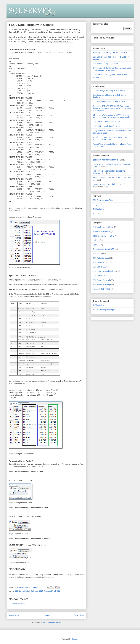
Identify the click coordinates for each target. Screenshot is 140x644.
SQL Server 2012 (22, 591)
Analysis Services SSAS (103, 227)
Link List (96, 240)
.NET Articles (98, 209)
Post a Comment (19, 604)
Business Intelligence (102, 231)
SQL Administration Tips (103, 200)
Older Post (79, 615)
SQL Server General (101, 280)
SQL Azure (97, 254)
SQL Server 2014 (36, 591)
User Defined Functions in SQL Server (109, 102)
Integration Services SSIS (104, 236)
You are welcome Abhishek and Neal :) (109, 184)
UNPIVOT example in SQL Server (107, 126)
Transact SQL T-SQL (52, 591)
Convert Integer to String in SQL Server (109, 91)
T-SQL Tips (97, 205)
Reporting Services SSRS (104, 249)
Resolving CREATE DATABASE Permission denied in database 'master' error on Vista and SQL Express (112, 108)
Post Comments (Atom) (52, 622)
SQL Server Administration (104, 271)
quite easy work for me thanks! (106, 160)
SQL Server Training (101, 285)
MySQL (96, 245)
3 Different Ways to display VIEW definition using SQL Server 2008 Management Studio (111, 116)
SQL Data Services (101, 258)
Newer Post (14, 615)
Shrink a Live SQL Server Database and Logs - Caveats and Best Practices (112, 69)
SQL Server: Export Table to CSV (107, 122)
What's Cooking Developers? (105, 310)
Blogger (75, 639)
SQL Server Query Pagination (105, 64)
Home (47, 615)
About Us (97, 213)
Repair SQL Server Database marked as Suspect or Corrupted (110, 138)
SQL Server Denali (101, 276)
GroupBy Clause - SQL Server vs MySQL (110, 52)
